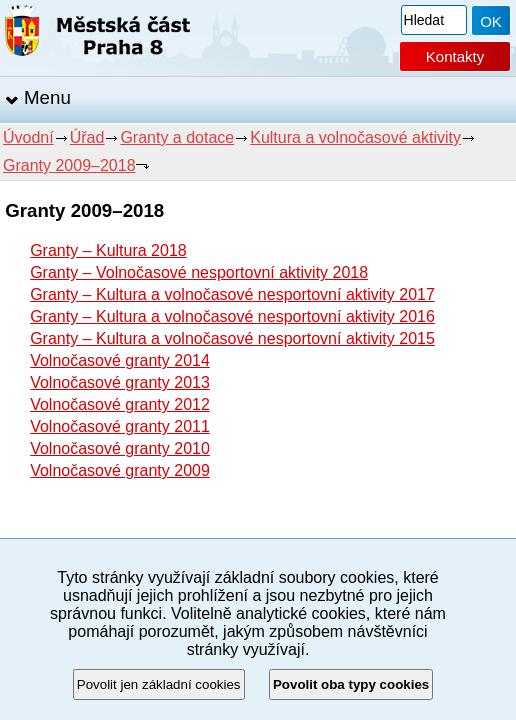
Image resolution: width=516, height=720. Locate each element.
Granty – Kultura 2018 (108, 250)
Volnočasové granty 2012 (120, 404)
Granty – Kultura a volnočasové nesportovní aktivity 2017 (232, 294)
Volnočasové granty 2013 (120, 382)
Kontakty (455, 56)
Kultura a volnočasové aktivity (355, 137)
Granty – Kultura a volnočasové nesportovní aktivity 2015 (232, 338)
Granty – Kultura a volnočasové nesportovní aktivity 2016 (232, 316)
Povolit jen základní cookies (159, 684)
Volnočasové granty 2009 (120, 470)
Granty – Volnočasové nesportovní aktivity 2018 (199, 272)
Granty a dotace (177, 137)
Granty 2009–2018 (69, 165)
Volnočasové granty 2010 (120, 448)
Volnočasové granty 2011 (120, 426)
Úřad (87, 137)
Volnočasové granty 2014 (120, 360)
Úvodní (28, 137)
